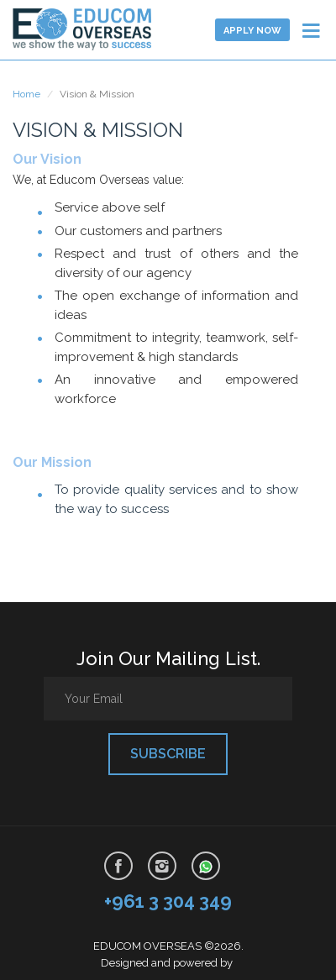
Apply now (252, 31)
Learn (84, 29)
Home (26, 94)
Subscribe (168, 754)
